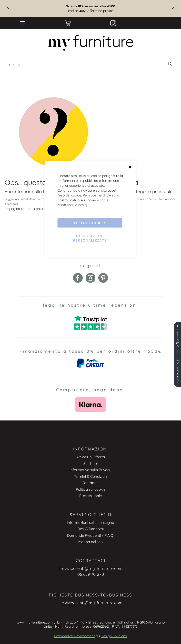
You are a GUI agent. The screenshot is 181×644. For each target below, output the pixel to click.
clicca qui (82, 205)
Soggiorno (12, 199)
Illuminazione (167, 199)
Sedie (153, 199)
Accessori (11, 204)
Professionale (90, 496)
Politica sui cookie (91, 489)
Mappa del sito (90, 542)
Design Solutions (114, 636)
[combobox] (90, 64)
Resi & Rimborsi (91, 529)
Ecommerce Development (75, 636)
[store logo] (90, 43)
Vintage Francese (136, 199)
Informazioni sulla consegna (90, 522)
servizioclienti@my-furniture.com (91, 568)
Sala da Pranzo (30, 199)
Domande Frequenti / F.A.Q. (91, 535)
